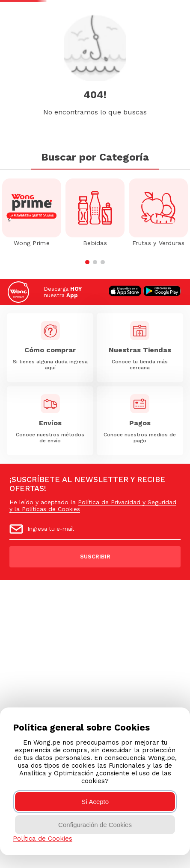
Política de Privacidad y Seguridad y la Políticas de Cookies (93, 506)
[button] (87, 262)
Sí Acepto (95, 802)
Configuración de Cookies (95, 825)
